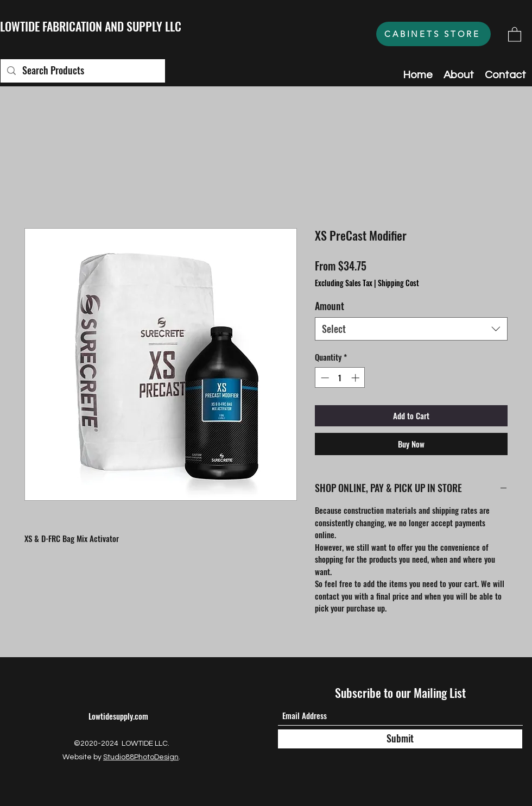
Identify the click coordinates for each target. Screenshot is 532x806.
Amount (330, 306)
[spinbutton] (340, 378)
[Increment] (356, 378)
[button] (515, 34)
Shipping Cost (398, 283)
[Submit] (400, 739)
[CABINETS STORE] (433, 34)
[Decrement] (324, 378)
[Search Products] (82, 71)
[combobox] (411, 329)
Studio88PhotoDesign (141, 757)
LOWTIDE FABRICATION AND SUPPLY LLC (91, 26)
